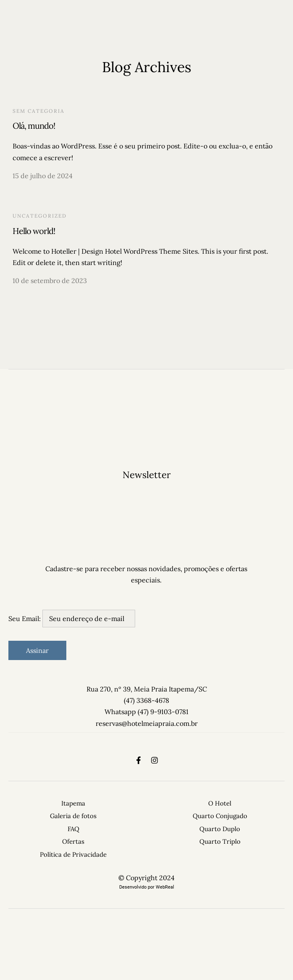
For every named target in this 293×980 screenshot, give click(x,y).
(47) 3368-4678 (146, 700)
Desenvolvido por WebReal (147, 887)
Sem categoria (39, 111)
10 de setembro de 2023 (50, 281)
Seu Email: (72, 619)
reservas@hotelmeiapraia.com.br (147, 723)
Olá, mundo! (34, 126)
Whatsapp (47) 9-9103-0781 (146, 712)
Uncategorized (40, 216)
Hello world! (34, 231)
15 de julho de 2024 (43, 176)
